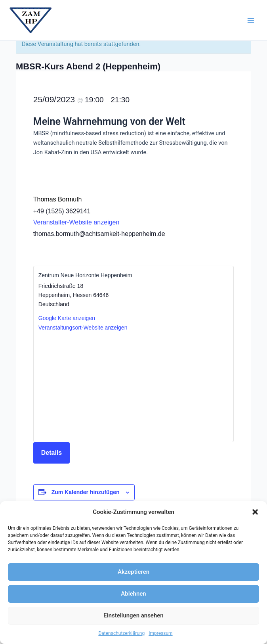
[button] (255, 512)
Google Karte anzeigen (67, 318)
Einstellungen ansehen (133, 615)
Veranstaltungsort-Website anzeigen (83, 328)
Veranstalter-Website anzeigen (76, 222)
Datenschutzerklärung (121, 633)
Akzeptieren (133, 572)
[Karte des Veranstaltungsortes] (133, 386)
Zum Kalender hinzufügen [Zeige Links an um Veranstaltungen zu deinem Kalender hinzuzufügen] (86, 492)
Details (51, 453)
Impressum (160, 633)
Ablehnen (133, 594)
